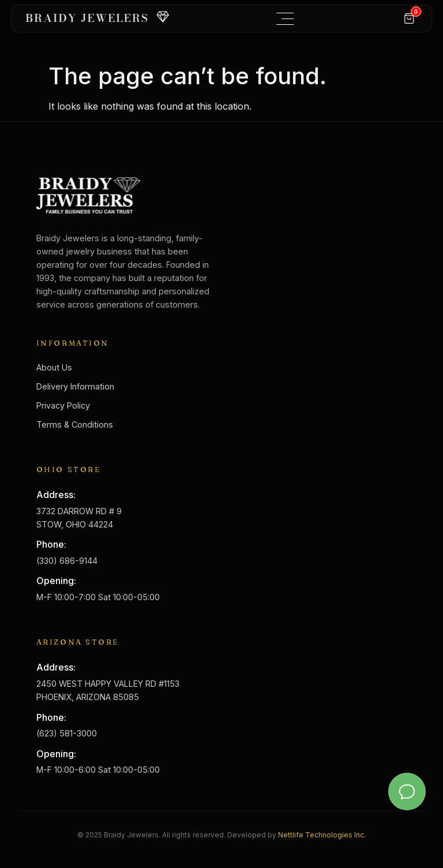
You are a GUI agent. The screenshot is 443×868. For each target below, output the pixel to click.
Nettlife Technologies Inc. (322, 835)
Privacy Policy (63, 405)
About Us (54, 367)
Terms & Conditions (75, 424)
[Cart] (409, 18)
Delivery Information (75, 386)
